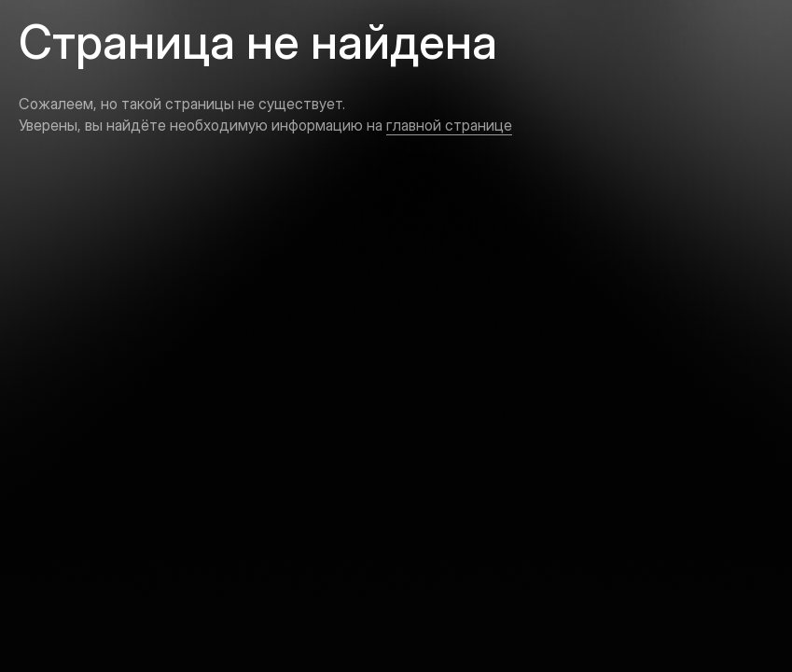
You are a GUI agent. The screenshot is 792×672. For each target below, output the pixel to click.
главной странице (449, 125)
